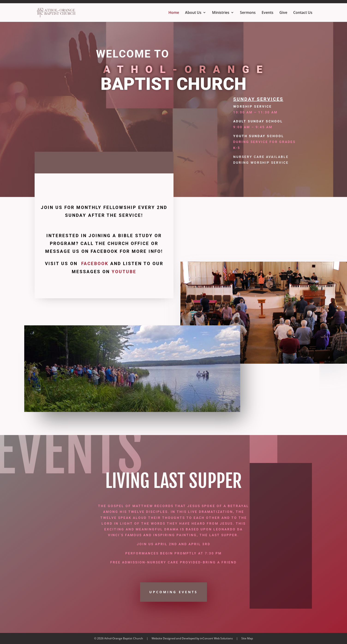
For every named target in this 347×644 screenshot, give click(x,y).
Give (283, 13)
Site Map (247, 638)
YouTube (124, 272)
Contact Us (303, 13)
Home (174, 13)
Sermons (248, 13)
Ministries (221, 13)
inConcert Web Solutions (216, 638)
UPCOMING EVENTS (173, 592)
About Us (193, 13)
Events (268, 13)
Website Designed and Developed (174, 638)
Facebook (95, 264)
